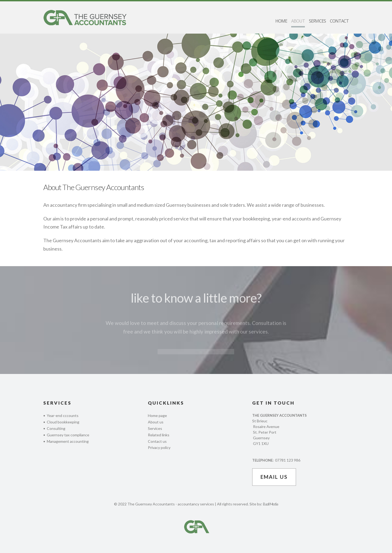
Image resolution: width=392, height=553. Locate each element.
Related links (159, 435)
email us (274, 477)
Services (155, 428)
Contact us (157, 441)
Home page (157, 415)
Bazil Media (270, 504)
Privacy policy (159, 447)
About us (156, 422)
